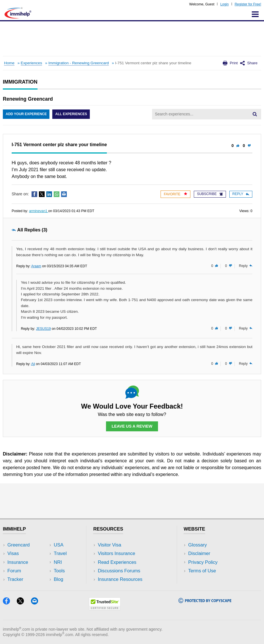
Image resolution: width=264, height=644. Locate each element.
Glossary (198, 545)
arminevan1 (39, 211)
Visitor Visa (109, 545)
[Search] (255, 114)
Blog (58, 579)
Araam (36, 266)
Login (224, 4)
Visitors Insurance (117, 553)
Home (9, 63)
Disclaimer (199, 553)
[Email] (37, 603)
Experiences (31, 63)
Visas (13, 553)
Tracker (15, 579)
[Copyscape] (205, 601)
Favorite (175, 194)
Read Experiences (117, 562)
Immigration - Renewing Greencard (79, 63)
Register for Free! (248, 4)
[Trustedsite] (105, 609)
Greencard (18, 545)
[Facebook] (10, 603)
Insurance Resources (120, 579)
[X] (24, 603)
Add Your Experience (26, 114)
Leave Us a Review (132, 426)
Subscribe (210, 194)
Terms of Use (202, 571)
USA (59, 545)
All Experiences (71, 114)
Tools (59, 571)
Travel (60, 553)
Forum (14, 571)
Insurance (18, 562)
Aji (33, 364)
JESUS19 (43, 329)
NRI (58, 562)
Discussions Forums (119, 571)
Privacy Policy (203, 562)
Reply (241, 194)
